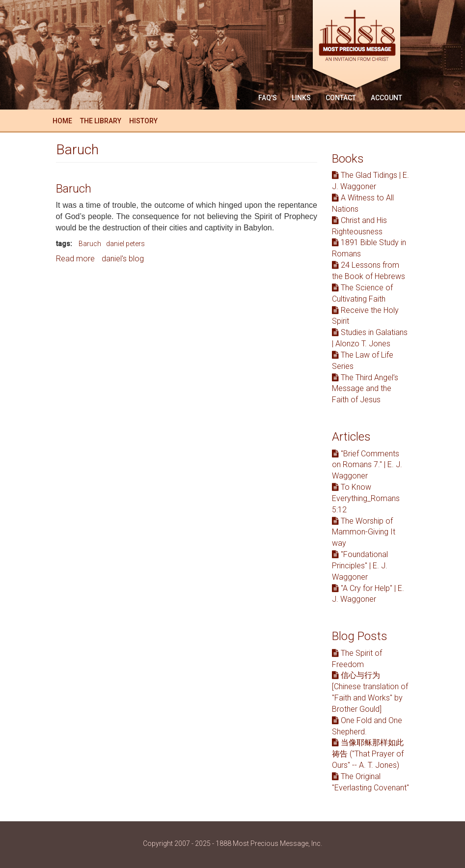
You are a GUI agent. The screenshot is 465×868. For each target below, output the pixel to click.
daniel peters (125, 244)
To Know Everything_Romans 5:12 (366, 498)
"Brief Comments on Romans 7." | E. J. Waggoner (367, 465)
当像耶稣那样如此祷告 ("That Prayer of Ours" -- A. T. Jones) (368, 754)
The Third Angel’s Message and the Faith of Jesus (365, 389)
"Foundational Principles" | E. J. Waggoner (360, 566)
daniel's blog (123, 259)
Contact (341, 98)
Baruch (74, 189)
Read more (75, 259)
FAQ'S (268, 98)
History (143, 121)
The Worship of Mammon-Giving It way (364, 532)
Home (62, 121)
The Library (101, 121)
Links (301, 98)
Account (386, 98)
